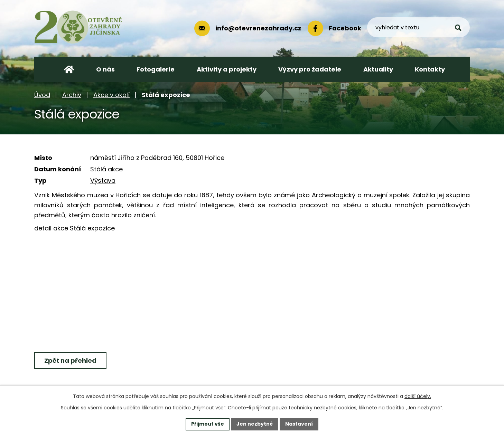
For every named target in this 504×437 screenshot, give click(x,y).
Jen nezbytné (255, 424)
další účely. (418, 396)
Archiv (72, 95)
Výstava (103, 180)
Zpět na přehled (70, 360)
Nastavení (299, 424)
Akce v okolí (111, 95)
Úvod (42, 95)
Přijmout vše (208, 424)
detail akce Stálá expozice (74, 228)
